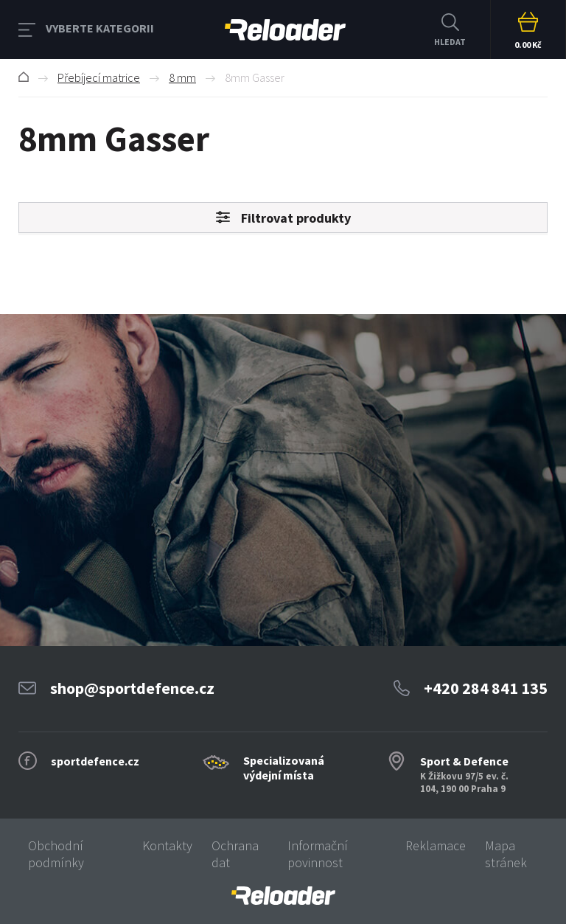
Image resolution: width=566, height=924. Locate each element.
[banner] (283, 896)
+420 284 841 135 (486, 688)
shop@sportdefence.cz (132, 688)
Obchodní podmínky (56, 854)
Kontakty (167, 845)
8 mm (182, 77)
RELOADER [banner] (285, 30)
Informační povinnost (318, 854)
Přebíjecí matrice (99, 77)
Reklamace (436, 845)
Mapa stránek (506, 854)
